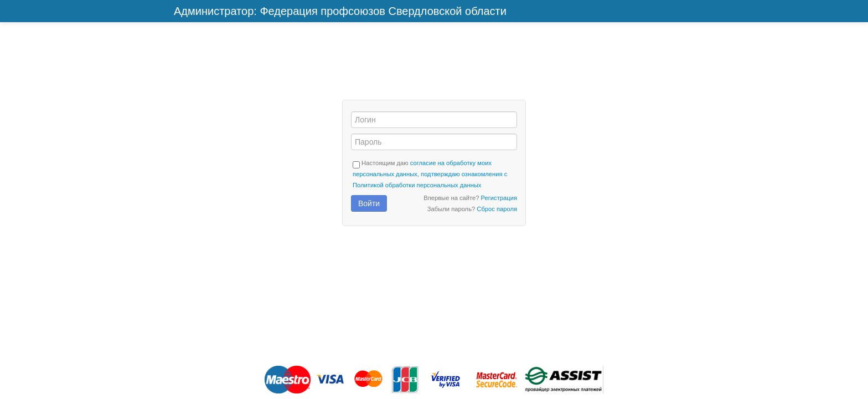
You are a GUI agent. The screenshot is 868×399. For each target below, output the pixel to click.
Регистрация (499, 198)
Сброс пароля (497, 209)
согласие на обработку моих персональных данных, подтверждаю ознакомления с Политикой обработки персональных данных (430, 174)
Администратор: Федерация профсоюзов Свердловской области (340, 11)
